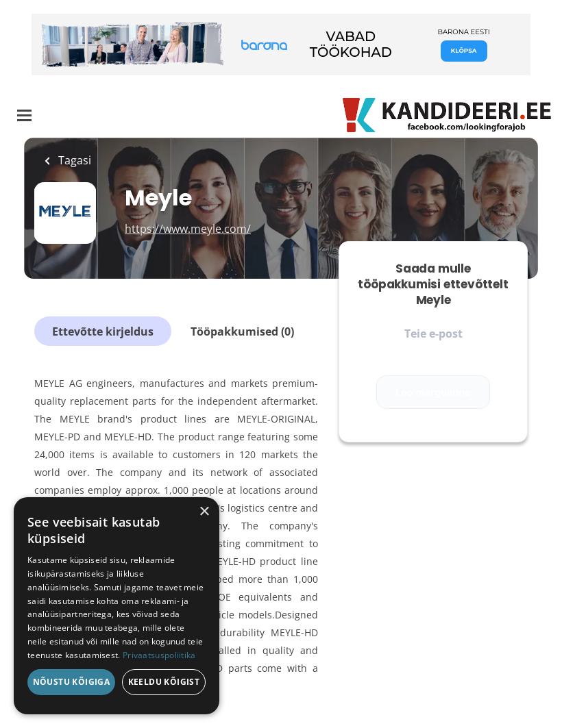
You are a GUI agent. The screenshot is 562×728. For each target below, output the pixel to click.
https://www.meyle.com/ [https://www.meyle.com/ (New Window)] (188, 229)
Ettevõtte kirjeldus (103, 331)
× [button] (204, 512)
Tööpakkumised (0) (242, 331)
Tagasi (73, 160)
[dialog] (117, 606)
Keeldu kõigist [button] (164, 682)
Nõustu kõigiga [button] (72, 682)
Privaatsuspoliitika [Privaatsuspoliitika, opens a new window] (159, 655)
